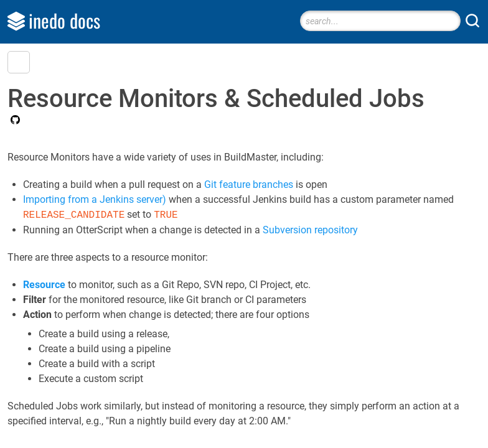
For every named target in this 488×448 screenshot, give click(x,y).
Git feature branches (249, 184)
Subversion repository (310, 230)
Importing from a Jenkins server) (95, 199)
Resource (44, 285)
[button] (19, 62)
